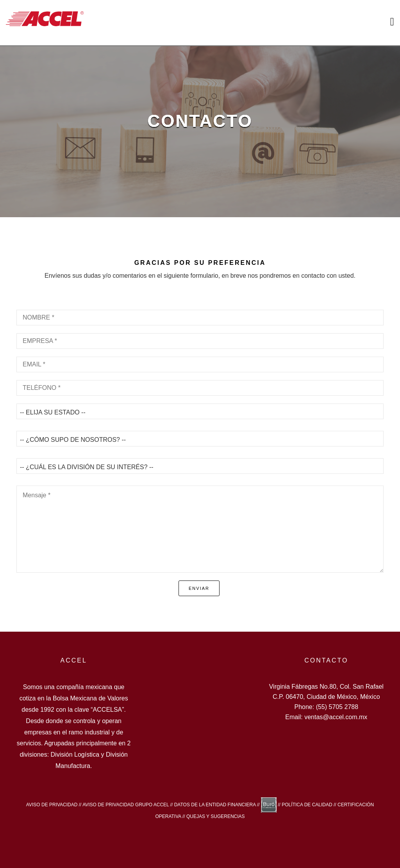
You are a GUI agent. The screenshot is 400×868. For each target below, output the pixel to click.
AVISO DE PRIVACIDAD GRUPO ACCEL (126, 805)
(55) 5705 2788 (337, 707)
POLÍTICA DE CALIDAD (307, 805)
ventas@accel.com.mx (336, 717)
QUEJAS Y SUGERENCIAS (216, 816)
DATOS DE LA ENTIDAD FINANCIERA (215, 805)
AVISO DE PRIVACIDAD (52, 805)
